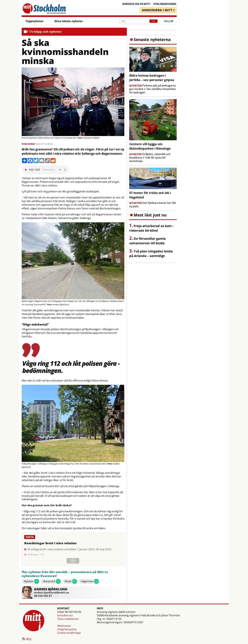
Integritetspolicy (67, 629)
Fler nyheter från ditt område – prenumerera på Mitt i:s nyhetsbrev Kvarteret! (65, 574)
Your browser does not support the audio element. (45, 170)
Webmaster (64, 626)
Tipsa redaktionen (68, 619)
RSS (27, 639)
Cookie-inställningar (69, 633)
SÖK (153, 21)
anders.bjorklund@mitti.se (51, 592)
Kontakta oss (65, 615)
